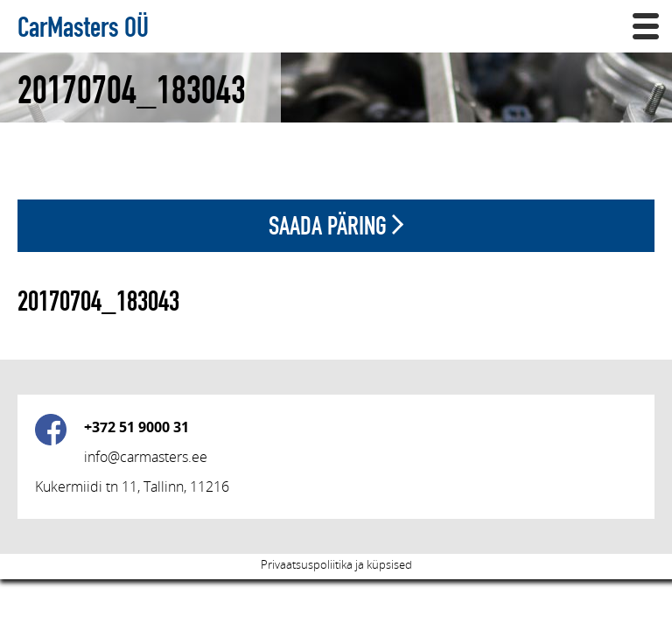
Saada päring (336, 225)
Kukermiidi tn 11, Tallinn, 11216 (132, 486)
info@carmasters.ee (146, 457)
